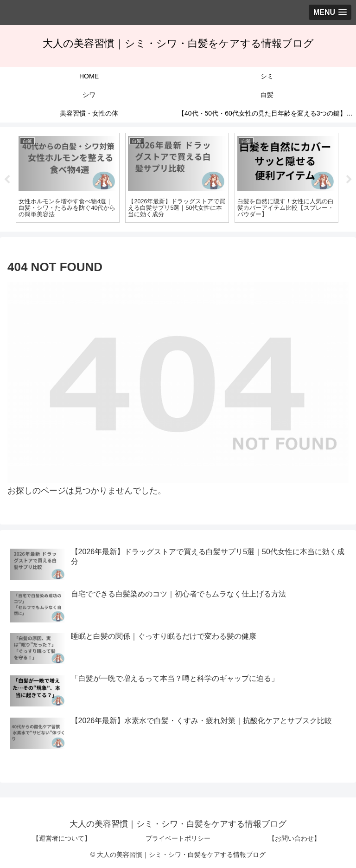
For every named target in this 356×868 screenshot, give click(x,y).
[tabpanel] (68, 178)
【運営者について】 (62, 838)
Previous (7, 180)
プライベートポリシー (178, 838)
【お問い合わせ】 (294, 838)
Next (349, 180)
